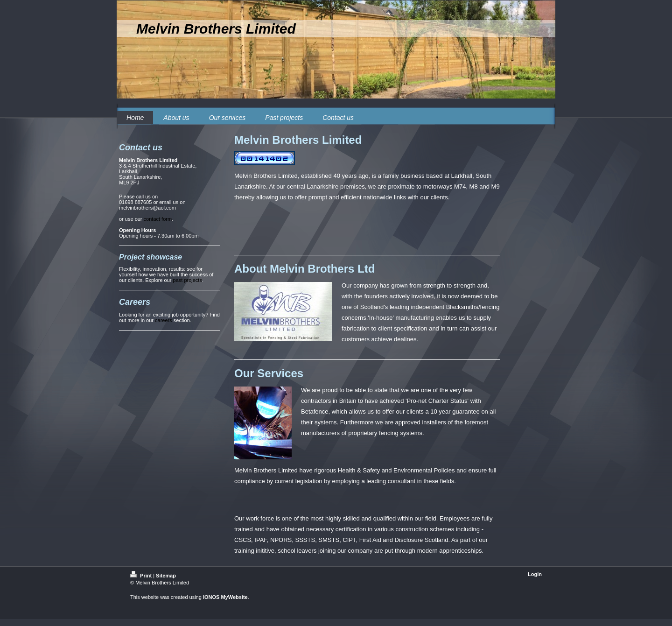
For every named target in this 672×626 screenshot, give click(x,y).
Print (142, 576)
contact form (158, 219)
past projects (188, 280)
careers (164, 320)
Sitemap (166, 576)
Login (535, 574)
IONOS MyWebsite (225, 597)
